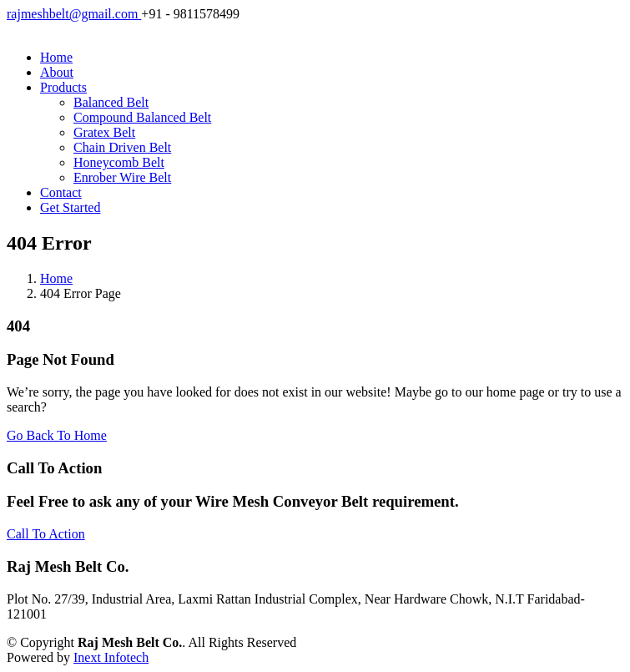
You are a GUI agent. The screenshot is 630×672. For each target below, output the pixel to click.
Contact (61, 192)
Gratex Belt (104, 132)
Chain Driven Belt (122, 147)
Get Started (70, 207)
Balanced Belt (111, 102)
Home (56, 57)
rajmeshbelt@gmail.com (74, 14)
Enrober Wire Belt (122, 177)
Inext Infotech (111, 657)
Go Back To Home (57, 435)
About (57, 72)
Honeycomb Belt (119, 162)
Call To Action (46, 534)
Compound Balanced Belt (142, 117)
